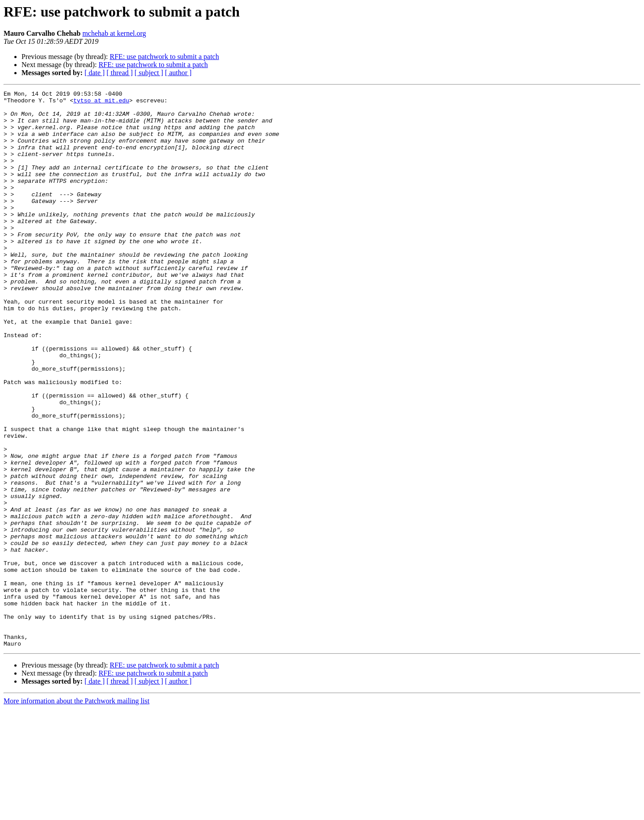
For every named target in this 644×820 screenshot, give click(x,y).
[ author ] (178, 73)
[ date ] (95, 73)
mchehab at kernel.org (114, 33)
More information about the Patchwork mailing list (76, 812)
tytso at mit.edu (101, 103)
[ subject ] (149, 73)
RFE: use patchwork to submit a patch (164, 57)
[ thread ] (120, 73)
